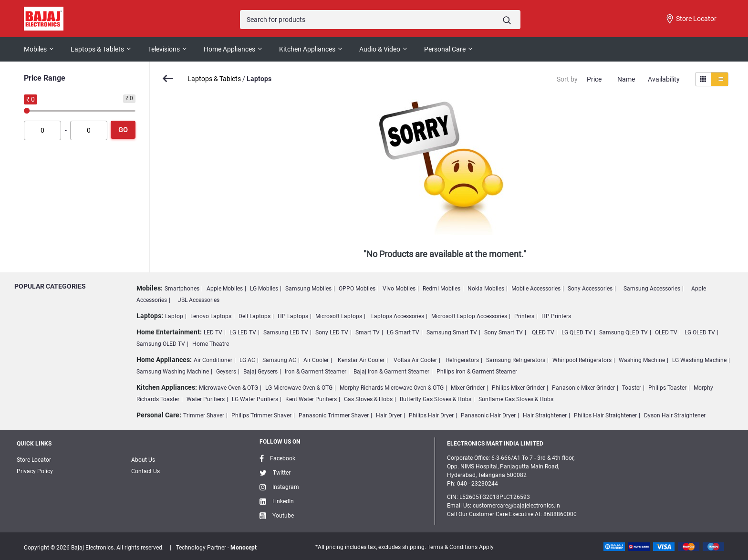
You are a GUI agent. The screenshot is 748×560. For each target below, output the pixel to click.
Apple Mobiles (225, 289)
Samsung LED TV (286, 332)
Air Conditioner (213, 360)
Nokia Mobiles (486, 289)
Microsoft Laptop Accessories (469, 316)
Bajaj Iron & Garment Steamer (391, 372)
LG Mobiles (264, 289)
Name (626, 79)
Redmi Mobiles (442, 289)
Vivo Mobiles (399, 289)
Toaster (632, 388)
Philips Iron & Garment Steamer (477, 372)
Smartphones (182, 289)
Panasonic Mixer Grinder (583, 388)
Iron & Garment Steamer (316, 372)
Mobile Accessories (536, 289)
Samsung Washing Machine (173, 372)
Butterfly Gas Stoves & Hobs (436, 399)
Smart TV (368, 332)
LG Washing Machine (699, 360)
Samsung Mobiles (308, 289)
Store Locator (691, 19)
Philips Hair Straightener (605, 415)
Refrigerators (462, 360)
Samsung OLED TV (161, 344)
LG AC (247, 360)
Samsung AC (279, 360)
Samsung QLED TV (623, 332)
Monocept (244, 548)
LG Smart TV (403, 332)
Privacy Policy (35, 471)
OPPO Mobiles (357, 289)
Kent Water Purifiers (311, 399)
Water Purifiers (206, 399)
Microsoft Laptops (339, 316)
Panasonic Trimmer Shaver (334, 415)
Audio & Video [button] (380, 49)
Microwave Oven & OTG (229, 388)
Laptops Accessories (398, 316)
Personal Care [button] (445, 49)
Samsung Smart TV (452, 332)
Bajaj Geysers (260, 372)
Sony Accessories (590, 289)
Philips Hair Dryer (431, 415)
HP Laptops (293, 316)
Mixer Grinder (468, 388)
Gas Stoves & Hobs (368, 399)
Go (123, 130)
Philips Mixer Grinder (518, 388)
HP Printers (556, 316)
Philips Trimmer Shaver (261, 415)
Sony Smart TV (504, 332)
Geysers (226, 372)
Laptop (174, 316)
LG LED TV (243, 332)
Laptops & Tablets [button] (97, 49)
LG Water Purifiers (255, 399)
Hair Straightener (545, 415)
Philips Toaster (667, 388)
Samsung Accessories (652, 289)
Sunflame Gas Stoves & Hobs (516, 399)
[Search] (380, 20)
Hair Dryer (389, 415)
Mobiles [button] (35, 49)
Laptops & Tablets (214, 79)
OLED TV (666, 332)
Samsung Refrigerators (516, 360)
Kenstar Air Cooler (361, 360)
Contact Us (145, 471)
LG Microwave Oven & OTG (299, 388)
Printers (524, 316)
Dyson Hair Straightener (675, 415)
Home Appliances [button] (229, 49)
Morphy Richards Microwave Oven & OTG (392, 388)
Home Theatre (211, 344)
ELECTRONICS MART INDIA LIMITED (495, 444)
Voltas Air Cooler (415, 360)
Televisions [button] (164, 49)
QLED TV (543, 332)
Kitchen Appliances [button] (307, 49)
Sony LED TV (332, 332)
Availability (664, 79)
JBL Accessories (199, 300)
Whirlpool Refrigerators (582, 360)
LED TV (213, 332)
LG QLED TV (577, 332)
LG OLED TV (700, 332)
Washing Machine (642, 360)
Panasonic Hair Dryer (488, 415)
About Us (143, 460)
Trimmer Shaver (204, 415)
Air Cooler (316, 360)
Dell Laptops (255, 316)
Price (594, 79)
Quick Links (34, 444)
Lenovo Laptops (211, 316)
